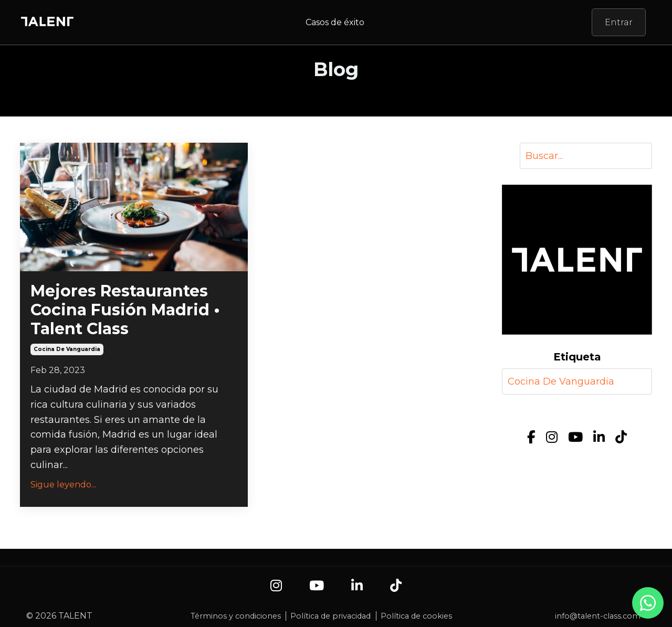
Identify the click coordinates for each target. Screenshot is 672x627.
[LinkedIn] (599, 437)
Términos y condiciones (236, 616)
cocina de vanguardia (67, 349)
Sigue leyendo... (63, 485)
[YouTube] (575, 437)
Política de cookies (416, 616)
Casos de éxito (335, 22)
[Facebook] (531, 437)
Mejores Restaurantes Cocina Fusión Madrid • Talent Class (125, 310)
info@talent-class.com (598, 616)
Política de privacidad (330, 616)
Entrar (619, 22)
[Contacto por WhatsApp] (648, 608)
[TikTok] (621, 437)
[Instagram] (552, 437)
